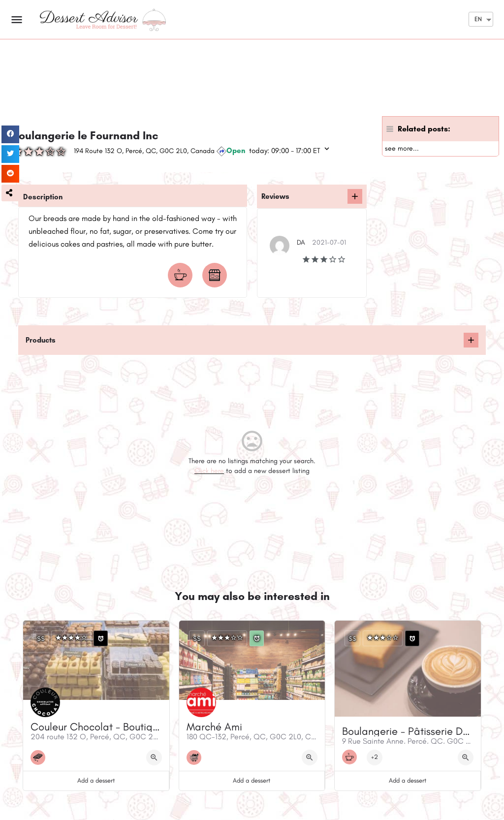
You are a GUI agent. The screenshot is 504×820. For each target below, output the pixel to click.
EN (478, 19)
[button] (10, 193)
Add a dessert (96, 780)
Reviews (275, 196)
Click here (209, 471)
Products (41, 340)
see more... (402, 148)
